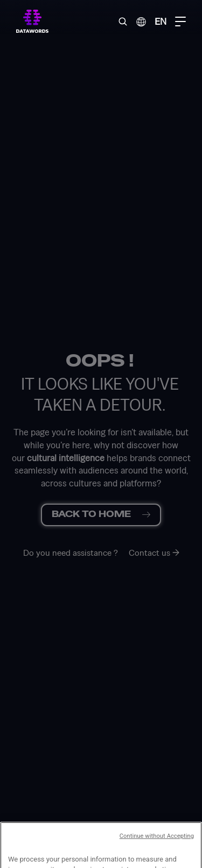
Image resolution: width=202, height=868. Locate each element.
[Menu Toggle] (180, 21)
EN (161, 21)
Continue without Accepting (157, 857)
